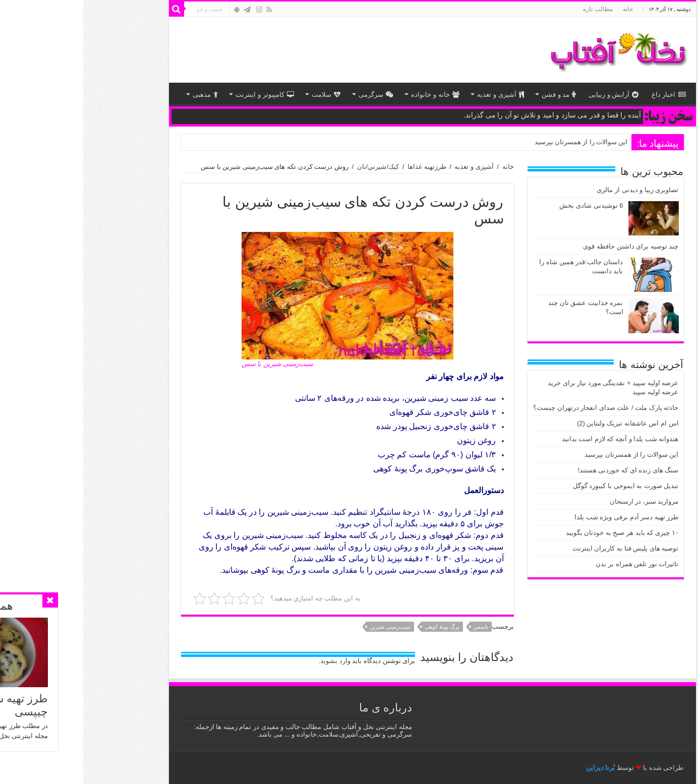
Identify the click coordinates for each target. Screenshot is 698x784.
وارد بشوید (252, 661)
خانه (545, 9)
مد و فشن (475, 95)
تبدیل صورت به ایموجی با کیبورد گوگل (543, 486)
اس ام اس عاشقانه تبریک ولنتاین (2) (545, 423)
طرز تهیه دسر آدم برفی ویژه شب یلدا (543, 517)
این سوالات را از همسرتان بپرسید (498, 142)
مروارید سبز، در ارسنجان (561, 501)
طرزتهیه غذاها (344, 167)
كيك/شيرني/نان (295, 167)
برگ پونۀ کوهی (359, 627)
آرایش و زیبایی (530, 95)
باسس (398, 627)
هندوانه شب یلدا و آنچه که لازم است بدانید (537, 439)
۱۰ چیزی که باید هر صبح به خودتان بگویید (539, 533)
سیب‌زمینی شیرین (307, 627)
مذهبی (122, 95)
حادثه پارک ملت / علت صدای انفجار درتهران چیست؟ (523, 408)
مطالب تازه (514, 9)
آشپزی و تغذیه (417, 95)
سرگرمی (293, 95)
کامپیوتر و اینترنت (181, 95)
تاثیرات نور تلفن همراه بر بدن (554, 564)
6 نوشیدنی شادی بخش (508, 205)
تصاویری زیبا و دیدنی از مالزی (554, 190)
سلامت (243, 95)
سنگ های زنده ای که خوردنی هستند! (545, 470)
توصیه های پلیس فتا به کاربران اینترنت (542, 548)
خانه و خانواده (352, 95)
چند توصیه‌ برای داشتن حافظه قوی (547, 246)
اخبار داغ (586, 95)
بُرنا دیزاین (517, 768)
